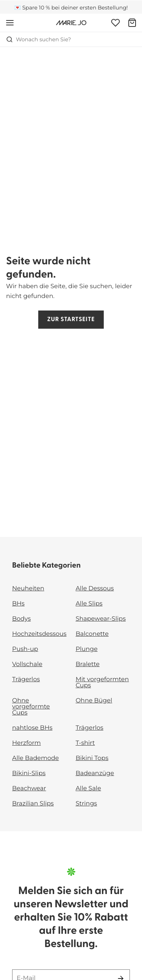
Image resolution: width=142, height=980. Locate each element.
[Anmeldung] (115, 23)
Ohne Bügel (94, 701)
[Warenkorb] (132, 23)
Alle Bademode (35, 758)
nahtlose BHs (32, 728)
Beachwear (29, 789)
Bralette (88, 664)
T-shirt (85, 743)
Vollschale (27, 664)
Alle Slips (89, 604)
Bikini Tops (92, 758)
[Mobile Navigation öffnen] (10, 23)
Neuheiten (28, 589)
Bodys (21, 619)
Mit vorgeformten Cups (102, 683)
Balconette (92, 634)
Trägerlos (26, 680)
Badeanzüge (95, 773)
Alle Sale (88, 789)
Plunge (87, 649)
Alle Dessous (95, 589)
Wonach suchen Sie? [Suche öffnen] (39, 39)
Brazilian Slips (33, 804)
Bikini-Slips (29, 773)
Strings (87, 804)
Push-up (25, 649)
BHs (18, 604)
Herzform (27, 743)
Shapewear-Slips (101, 619)
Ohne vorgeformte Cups (31, 707)
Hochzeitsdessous (39, 634)
